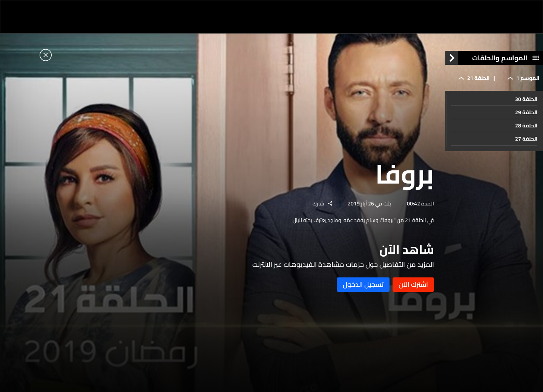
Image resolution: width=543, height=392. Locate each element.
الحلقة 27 (526, 139)
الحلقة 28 (526, 126)
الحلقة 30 (526, 99)
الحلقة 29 (526, 112)
